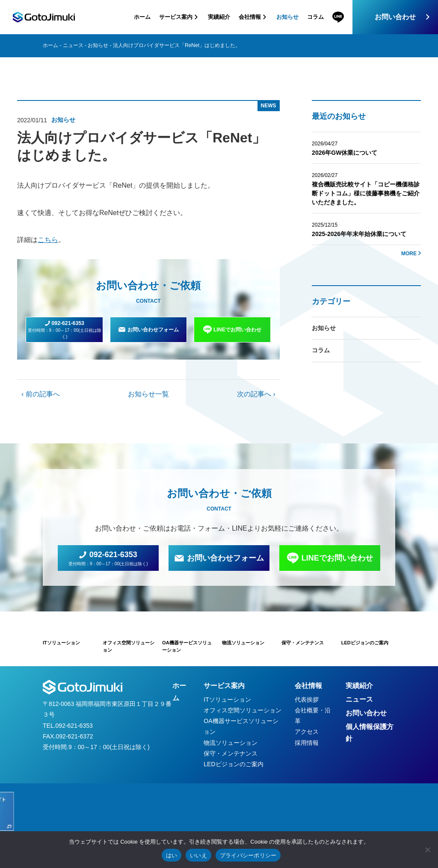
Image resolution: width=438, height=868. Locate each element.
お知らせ (287, 17)
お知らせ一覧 (148, 394)
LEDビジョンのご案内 (233, 764)
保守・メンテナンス (231, 753)
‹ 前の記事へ (41, 394)
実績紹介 (219, 17)
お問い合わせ (395, 17)
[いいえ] (427, 850)
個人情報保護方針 (370, 733)
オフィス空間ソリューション (243, 710)
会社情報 (308, 686)
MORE (409, 254)
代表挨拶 (307, 700)
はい (172, 855)
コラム (315, 17)
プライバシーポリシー (248, 855)
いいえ (198, 855)
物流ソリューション (231, 743)
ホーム (142, 17)
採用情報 (307, 743)
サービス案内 (224, 686)
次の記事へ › (256, 394)
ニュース (73, 45)
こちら (48, 240)
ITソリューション (227, 700)
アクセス (307, 732)
